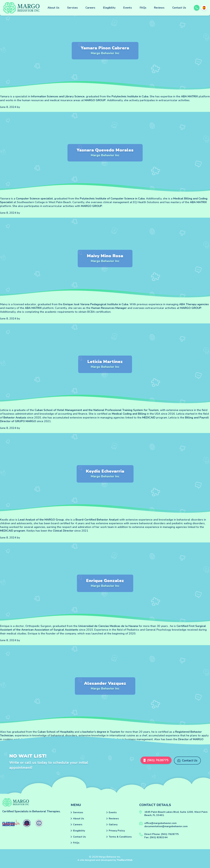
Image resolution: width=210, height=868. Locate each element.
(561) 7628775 (155, 760)
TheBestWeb (125, 860)
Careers (90, 8)
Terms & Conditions (120, 837)
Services (72, 8)
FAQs (143, 8)
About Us (53, 8)
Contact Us (179, 8)
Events (128, 8)
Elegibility (109, 8)
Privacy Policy (117, 831)
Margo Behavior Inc (105, 53)
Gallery (113, 825)
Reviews (159, 8)
